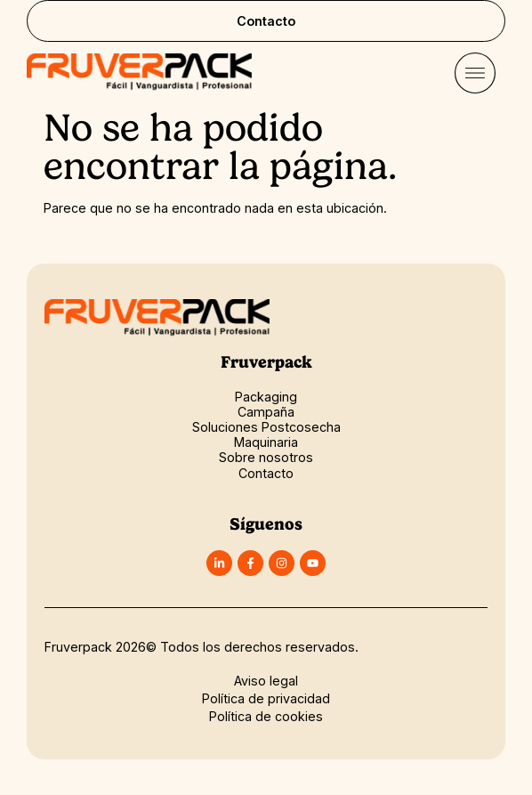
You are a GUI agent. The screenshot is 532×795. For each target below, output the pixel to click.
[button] (475, 75)
